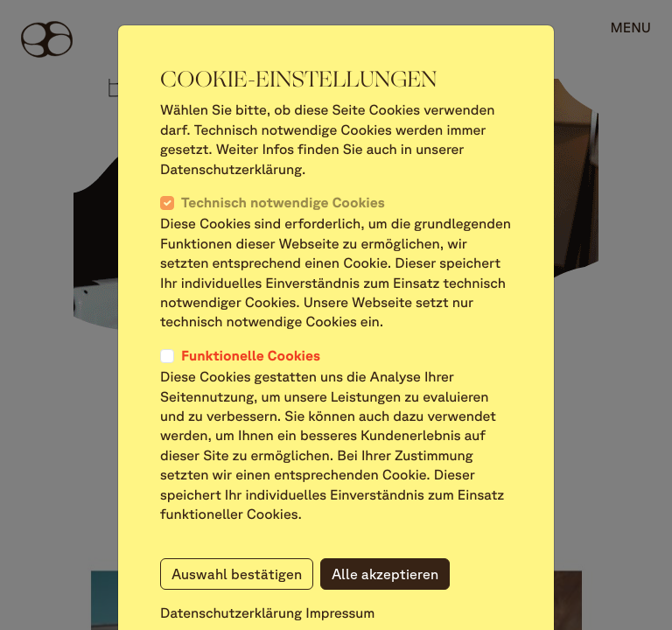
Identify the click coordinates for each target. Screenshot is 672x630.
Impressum (340, 613)
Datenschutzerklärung (231, 613)
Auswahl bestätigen (237, 574)
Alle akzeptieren (385, 574)
